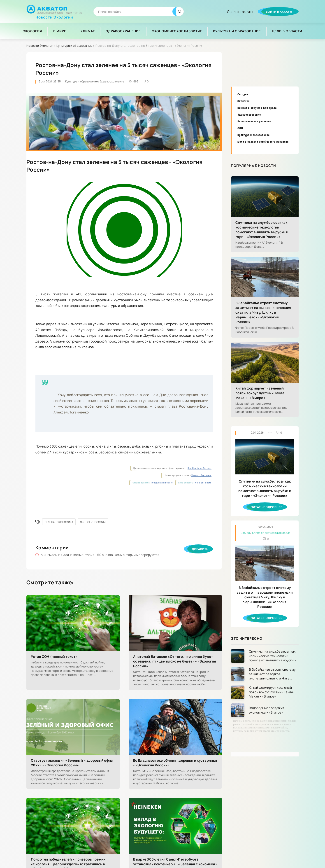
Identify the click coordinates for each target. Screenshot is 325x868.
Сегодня (243, 94)
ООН (240, 128)
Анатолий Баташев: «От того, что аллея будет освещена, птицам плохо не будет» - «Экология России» (175, 661)
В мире (60, 31)
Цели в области (287, 31)
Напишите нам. (203, 483)
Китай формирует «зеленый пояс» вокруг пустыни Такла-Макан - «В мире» (261, 393)
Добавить (200, 549)
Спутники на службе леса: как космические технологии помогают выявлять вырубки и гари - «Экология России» (262, 230)
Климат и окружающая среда (257, 108)
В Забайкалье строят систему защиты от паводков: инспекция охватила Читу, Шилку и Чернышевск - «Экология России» (263, 312)
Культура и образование (237, 31)
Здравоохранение (123, 31)
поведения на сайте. (162, 483)
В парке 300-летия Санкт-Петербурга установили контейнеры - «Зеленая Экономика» (175, 862)
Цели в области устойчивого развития (263, 142)
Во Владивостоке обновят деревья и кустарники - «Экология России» (175, 763)
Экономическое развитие (177, 31)
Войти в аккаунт (280, 12)
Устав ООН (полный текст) (54, 657)
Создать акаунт (240, 12)
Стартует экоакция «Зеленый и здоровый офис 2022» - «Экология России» (72, 763)
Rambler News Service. (200, 468)
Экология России (93, 522)
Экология (32, 31)
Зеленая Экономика (59, 522)
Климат (88, 31)
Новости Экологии (54, 15)
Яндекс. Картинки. (201, 475)
